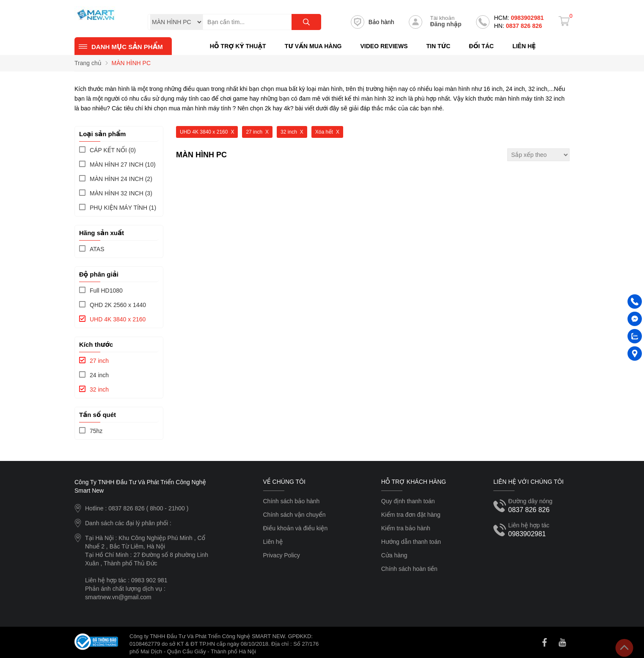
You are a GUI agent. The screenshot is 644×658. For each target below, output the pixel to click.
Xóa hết (324, 132)
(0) (113, 150)
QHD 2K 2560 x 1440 (118, 305)
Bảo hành (373, 22)
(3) (121, 193)
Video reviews (384, 46)
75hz (96, 431)
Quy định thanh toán (408, 501)
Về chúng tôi (284, 482)
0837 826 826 (518, 26)
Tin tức (438, 46)
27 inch (99, 361)
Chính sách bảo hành (292, 501)
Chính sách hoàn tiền (409, 569)
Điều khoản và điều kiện (296, 528)
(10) (123, 164)
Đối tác (481, 46)
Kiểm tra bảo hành (406, 528)
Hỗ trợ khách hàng (414, 482)
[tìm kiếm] (306, 22)
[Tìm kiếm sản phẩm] (262, 22)
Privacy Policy (282, 555)
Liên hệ (524, 46)
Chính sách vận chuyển (294, 515)
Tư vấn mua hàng (313, 46)
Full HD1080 (106, 291)
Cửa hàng (394, 555)
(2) (121, 179)
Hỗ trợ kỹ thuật (238, 46)
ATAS (97, 249)
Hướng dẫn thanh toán (411, 542)
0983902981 (519, 18)
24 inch (99, 375)
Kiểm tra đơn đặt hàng (411, 515)
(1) (123, 208)
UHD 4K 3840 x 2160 (118, 319)
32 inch (99, 389)
